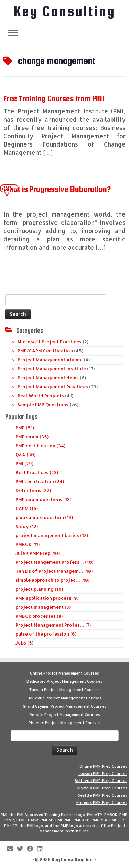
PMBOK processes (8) (39, 616)
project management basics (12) (52, 535)
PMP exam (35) (32, 437)
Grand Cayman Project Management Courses (64, 706)
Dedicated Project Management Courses (64, 681)
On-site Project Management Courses (65, 715)
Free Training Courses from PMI (54, 98)
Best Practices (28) (37, 472)
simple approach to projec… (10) (52, 580)
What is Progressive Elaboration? (57, 189)
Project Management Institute (52, 369)
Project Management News (48, 378)
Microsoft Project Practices (50, 342)
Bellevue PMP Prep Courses (101, 781)
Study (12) (27, 526)
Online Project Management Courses (64, 673)
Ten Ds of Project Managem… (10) (54, 571)
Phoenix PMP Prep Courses (102, 802)
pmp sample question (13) (44, 517)
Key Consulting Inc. (73, 860)
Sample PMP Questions (43, 405)
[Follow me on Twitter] (22, 849)
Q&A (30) (25, 455)
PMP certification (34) (40, 446)
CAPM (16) (27, 508)
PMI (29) (24, 463)
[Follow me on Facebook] (32, 849)
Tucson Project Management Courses (64, 690)
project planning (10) (39, 589)
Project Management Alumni (50, 360)
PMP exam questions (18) (43, 499)
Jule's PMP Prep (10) (37, 553)
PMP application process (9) (47, 598)
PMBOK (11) (28, 544)
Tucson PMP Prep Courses (103, 774)
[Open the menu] (13, 33)
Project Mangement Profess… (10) (54, 562)
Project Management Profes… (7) (53, 625)
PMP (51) (25, 428)
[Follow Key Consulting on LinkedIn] (41, 849)
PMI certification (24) (40, 481)
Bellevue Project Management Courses (64, 698)
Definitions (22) (33, 490)
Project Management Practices (53, 387)
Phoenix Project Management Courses (65, 723)
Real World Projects (41, 396)
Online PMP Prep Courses (103, 766)
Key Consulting (65, 11)
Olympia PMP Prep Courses (102, 788)
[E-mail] (12, 849)
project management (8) (43, 607)
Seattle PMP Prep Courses (103, 795)
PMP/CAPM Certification (45, 351)
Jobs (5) (24, 643)
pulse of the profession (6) (46, 634)
